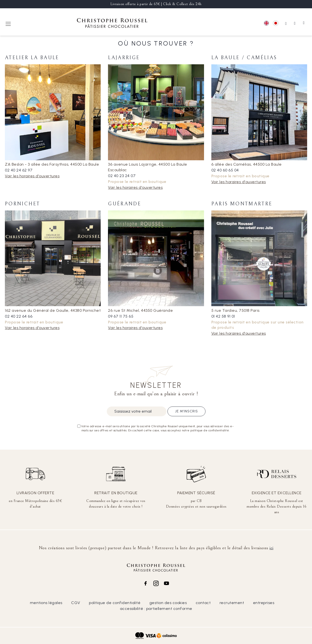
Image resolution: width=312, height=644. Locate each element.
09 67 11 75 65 (121, 316)
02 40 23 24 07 (122, 176)
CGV (76, 603)
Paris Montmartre (242, 204)
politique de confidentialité (115, 603)
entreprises (264, 603)
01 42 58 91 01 (223, 316)
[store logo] (112, 24)
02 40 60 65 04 (225, 170)
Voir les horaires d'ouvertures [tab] (32, 176)
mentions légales (46, 603)
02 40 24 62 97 (19, 170)
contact (203, 603)
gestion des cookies (168, 603)
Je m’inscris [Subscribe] (186, 411)
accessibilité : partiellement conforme (156, 609)
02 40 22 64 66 (19, 316)
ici (272, 548)
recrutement (232, 603)
